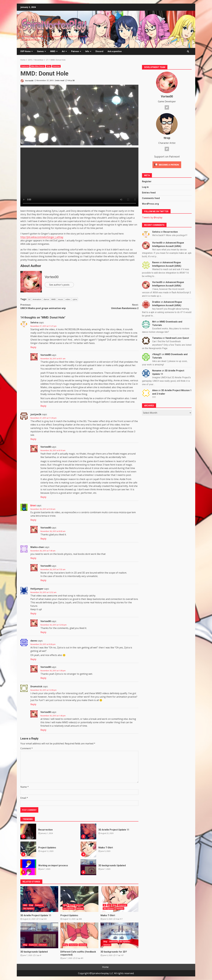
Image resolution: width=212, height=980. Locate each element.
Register (147, 181)
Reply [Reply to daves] (33, 659)
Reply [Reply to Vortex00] (43, 406)
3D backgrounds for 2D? (119, 935)
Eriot (33, 505)
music (61, 299)
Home (105, 967)
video (68, 299)
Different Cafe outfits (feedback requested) (79, 935)
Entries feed (149, 193)
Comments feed (151, 198)
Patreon (75, 51)
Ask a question (115, 51)
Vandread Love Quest (177, 338)
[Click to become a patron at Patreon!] (167, 165)
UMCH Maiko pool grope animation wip (50, 306)
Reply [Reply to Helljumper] (33, 613)
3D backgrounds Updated (88, 867)
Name (25, 787)
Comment (27, 748)
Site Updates (29, 908)
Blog (31, 905)
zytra (75, 299)
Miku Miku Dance (38, 66)
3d (29, 299)
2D (105, 905)
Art (63, 51)
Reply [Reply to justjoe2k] (33, 439)
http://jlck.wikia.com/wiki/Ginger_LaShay (42, 237)
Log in (145, 187)
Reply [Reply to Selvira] (33, 347)
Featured (25, 66)
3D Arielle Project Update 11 (88, 831)
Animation (37, 299)
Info (87, 51)
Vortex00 (27, 81)
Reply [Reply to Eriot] (33, 520)
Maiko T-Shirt (88, 849)
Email (24, 798)
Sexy (49, 66)
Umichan (56, 66)
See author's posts (59, 285)
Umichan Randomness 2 (109, 306)
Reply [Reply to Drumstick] (33, 704)
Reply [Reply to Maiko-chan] (33, 558)
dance (46, 299)
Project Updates (28, 849)
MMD (53, 51)
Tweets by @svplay (152, 217)
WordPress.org (150, 204)
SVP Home (25, 51)
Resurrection (28, 831)
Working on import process (28, 867)
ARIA (25, 905)
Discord (99, 51)
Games (40, 51)
